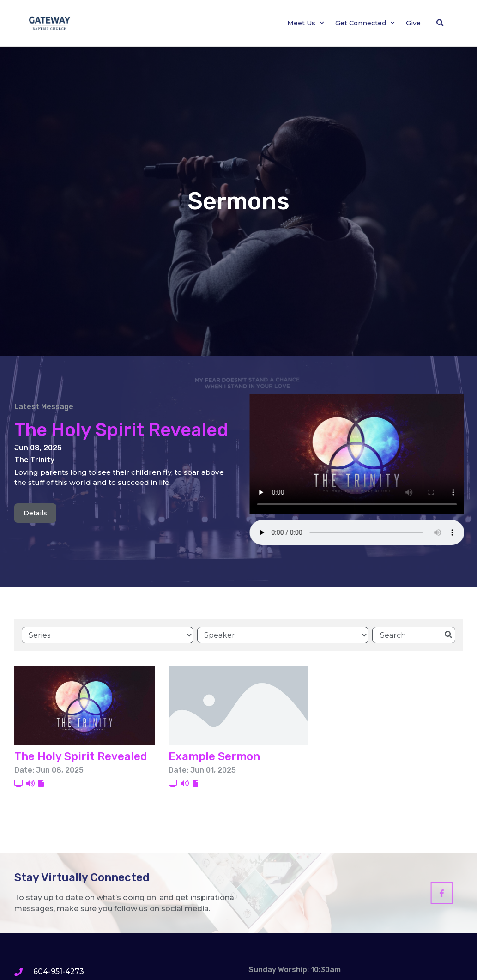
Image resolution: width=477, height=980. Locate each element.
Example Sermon (214, 756)
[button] (440, 23)
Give (413, 23)
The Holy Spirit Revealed (121, 430)
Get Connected (365, 23)
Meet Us (306, 23)
